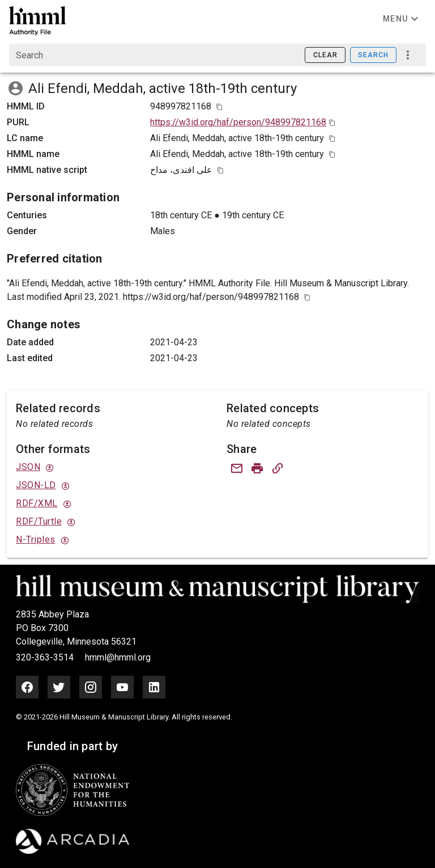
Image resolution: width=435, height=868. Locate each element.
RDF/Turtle (39, 521)
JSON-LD (36, 485)
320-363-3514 (46, 657)
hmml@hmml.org (118, 657)
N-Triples (36, 539)
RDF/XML (37, 503)
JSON (28, 467)
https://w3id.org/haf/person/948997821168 (238, 122)
